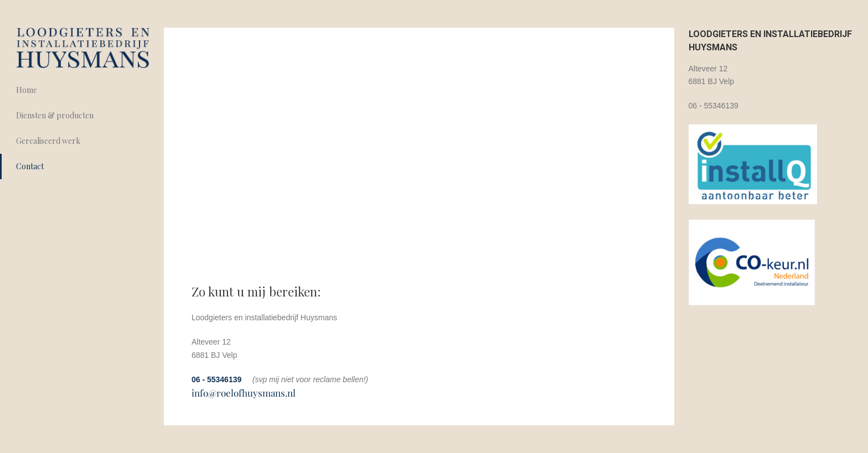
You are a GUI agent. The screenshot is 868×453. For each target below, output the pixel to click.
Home (27, 90)
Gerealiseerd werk (48, 141)
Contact (30, 166)
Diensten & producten (55, 115)
